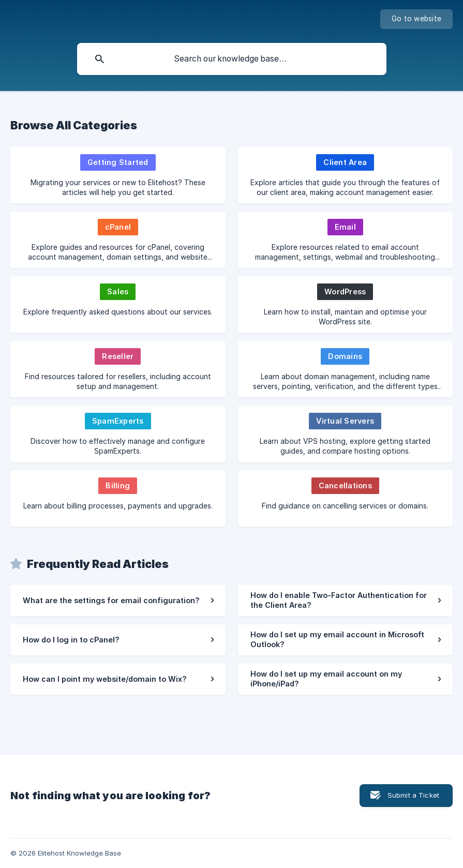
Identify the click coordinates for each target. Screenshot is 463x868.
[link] (118, 175)
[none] (416, 19)
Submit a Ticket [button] (413, 795)
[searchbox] (232, 59)
